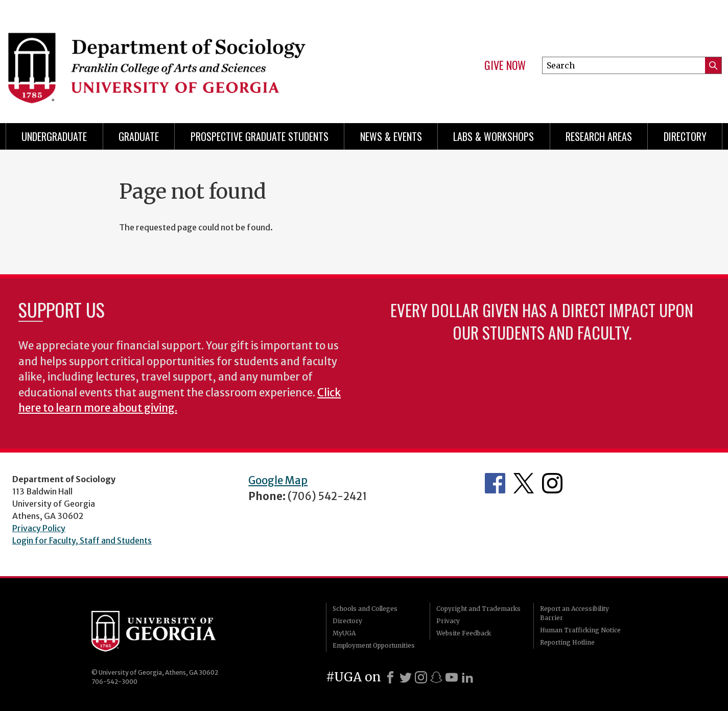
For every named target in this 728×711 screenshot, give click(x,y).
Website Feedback (464, 633)
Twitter (524, 483)
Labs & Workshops (494, 136)
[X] (406, 677)
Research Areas (599, 136)
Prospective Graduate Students (260, 136)
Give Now (505, 65)
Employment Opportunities (374, 645)
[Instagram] (421, 677)
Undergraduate (54, 136)
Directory (685, 136)
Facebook (495, 483)
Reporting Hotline (567, 642)
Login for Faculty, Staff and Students (82, 540)
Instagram (552, 483)
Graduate (139, 136)
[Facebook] (390, 677)
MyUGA (344, 633)
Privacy (448, 621)
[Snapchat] (436, 677)
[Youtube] (452, 677)
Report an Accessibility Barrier (574, 613)
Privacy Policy (39, 528)
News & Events (391, 136)
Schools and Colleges (365, 609)
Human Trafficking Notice (580, 630)
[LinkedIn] (467, 677)
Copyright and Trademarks (478, 609)
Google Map (278, 481)
